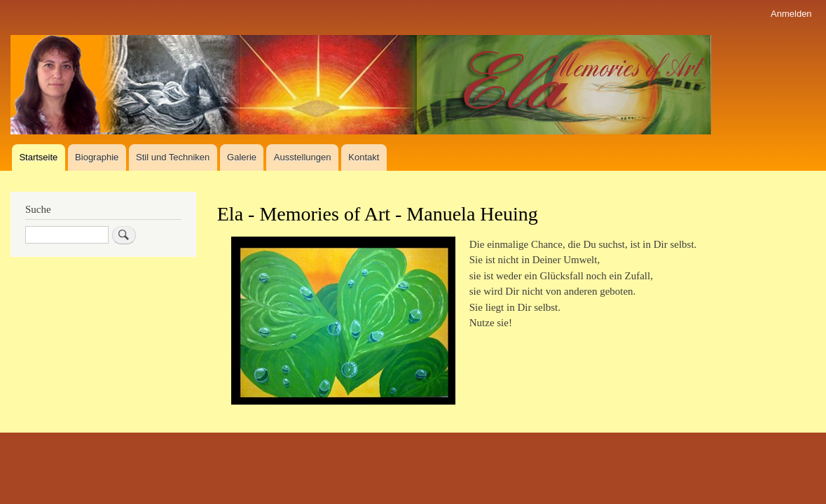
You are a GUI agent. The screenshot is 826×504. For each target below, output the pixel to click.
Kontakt (364, 157)
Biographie (97, 157)
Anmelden (791, 14)
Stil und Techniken (173, 157)
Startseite (38, 157)
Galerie (242, 157)
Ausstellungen (303, 157)
